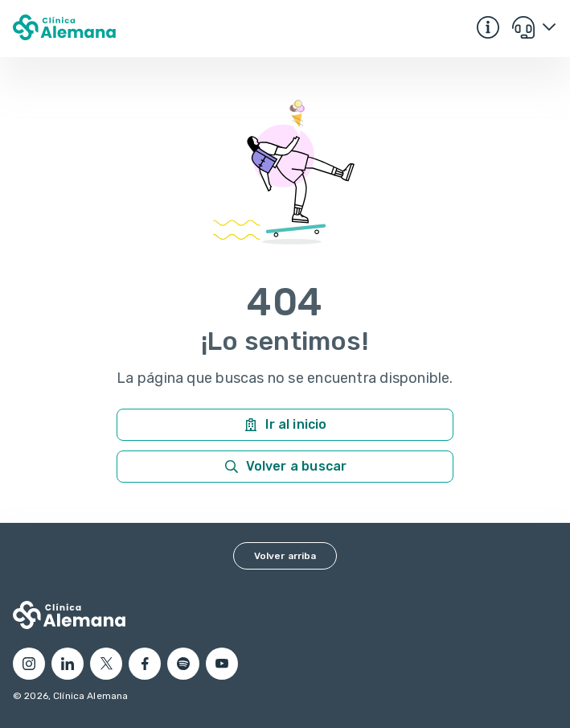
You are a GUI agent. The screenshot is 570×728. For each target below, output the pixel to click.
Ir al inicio (285, 425)
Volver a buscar (285, 467)
